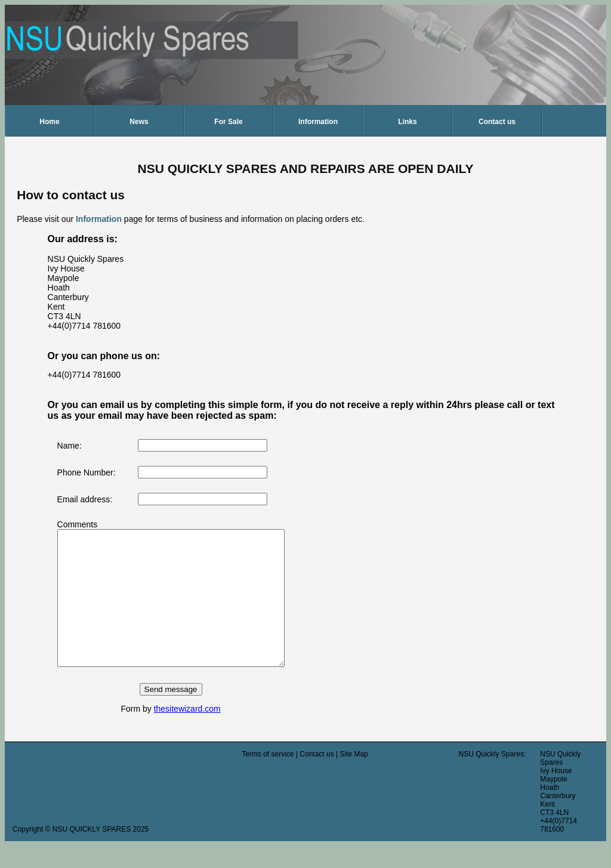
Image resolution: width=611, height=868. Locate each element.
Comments (78, 524)
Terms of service (268, 781)
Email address (84, 499)
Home (49, 122)
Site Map (354, 781)
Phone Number (85, 472)
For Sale (228, 122)
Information (318, 122)
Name (68, 446)
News (139, 122)
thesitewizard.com (200, 736)
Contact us (497, 122)
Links (407, 122)
